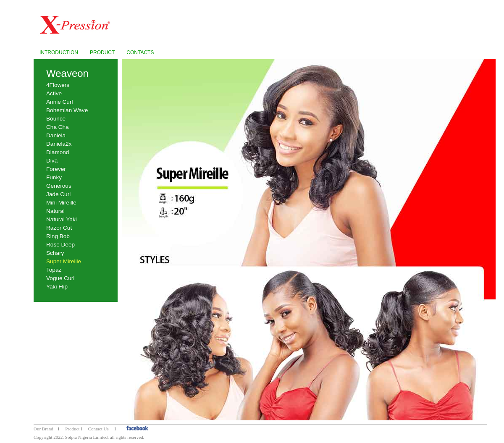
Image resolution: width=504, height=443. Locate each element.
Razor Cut (59, 228)
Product (72, 429)
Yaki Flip (57, 287)
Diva (52, 161)
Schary (55, 253)
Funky (54, 177)
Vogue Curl (60, 278)
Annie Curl (59, 102)
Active (54, 93)
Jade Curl (58, 194)
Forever (56, 169)
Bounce (56, 119)
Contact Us (98, 429)
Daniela (56, 135)
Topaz (54, 270)
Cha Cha (58, 127)
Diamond (58, 152)
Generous (59, 186)
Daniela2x (59, 144)
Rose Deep (60, 245)
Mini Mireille (61, 203)
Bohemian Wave (67, 110)
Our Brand (43, 429)
